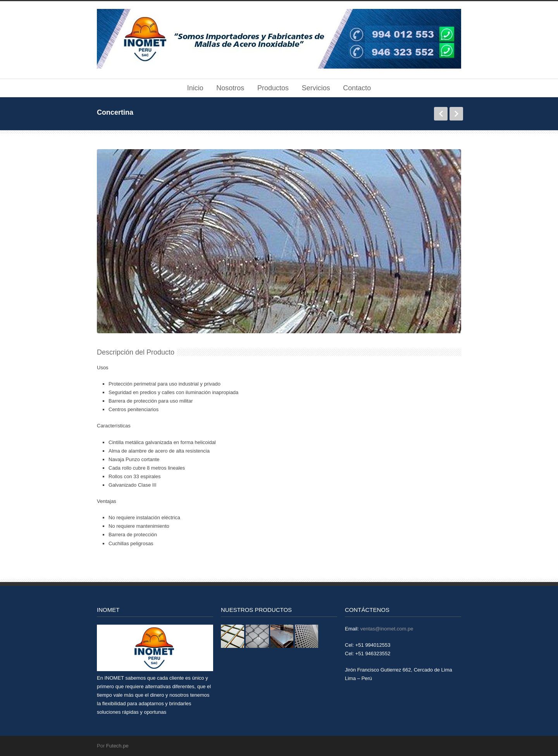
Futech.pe (117, 746)
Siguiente (456, 114)
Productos (273, 88)
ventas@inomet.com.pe (387, 629)
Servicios (316, 88)
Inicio (195, 88)
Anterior (441, 114)
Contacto (357, 88)
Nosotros (230, 88)
